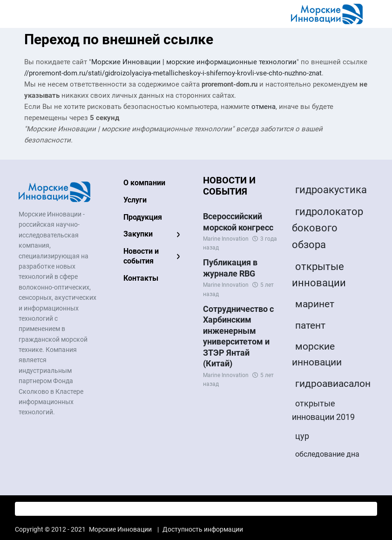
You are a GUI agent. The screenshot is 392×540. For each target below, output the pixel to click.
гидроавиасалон (333, 384)
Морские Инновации (120, 529)
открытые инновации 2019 (323, 410)
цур (302, 436)
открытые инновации (319, 275)
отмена (264, 107)
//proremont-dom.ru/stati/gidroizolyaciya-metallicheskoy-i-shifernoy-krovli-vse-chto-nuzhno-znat (173, 73)
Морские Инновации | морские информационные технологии (194, 62)
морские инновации (317, 354)
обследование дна (327, 454)
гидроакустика (331, 190)
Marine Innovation (226, 239)
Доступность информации (203, 529)
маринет (315, 304)
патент (310, 325)
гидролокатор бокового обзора (328, 228)
